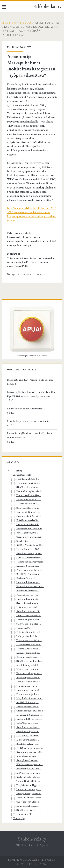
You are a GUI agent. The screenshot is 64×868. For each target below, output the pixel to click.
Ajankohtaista (22, 275)
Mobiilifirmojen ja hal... (28, 665)
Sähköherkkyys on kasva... (29, 810)
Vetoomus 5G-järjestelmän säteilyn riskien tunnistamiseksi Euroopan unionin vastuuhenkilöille (32, 262)
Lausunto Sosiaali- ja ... (28, 566)
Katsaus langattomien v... (29, 620)
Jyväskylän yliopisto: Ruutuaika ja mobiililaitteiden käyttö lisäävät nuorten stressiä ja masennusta (31, 394)
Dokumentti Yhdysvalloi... (29, 715)
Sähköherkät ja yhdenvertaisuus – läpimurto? (29, 421)
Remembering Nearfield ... (30, 491)
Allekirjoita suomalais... (28, 591)
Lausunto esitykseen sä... (29, 690)
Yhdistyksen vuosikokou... (29, 570)
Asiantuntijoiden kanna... (29, 769)
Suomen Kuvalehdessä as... (30, 798)
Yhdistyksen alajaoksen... (28, 694)
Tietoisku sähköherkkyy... (29, 496)
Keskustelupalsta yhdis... (28, 777)
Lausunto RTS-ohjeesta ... (29, 719)
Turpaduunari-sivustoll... (28, 686)
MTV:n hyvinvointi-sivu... (29, 773)
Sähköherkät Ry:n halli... (28, 732)
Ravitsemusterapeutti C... (29, 500)
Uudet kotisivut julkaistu (28, 802)
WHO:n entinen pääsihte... (30, 765)
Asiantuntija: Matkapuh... (28, 678)
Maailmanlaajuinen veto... (29, 645)
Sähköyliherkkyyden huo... (29, 794)
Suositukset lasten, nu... (28, 508)
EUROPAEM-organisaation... (31, 748)
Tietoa (26, 23)
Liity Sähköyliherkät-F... (28, 740)
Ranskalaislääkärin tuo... (28, 744)
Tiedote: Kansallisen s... (28, 649)
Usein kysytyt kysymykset (29, 537)
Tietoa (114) (16, 471)
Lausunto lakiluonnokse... (29, 682)
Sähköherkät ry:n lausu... (28, 727)
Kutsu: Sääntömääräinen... (29, 558)
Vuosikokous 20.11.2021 (28, 549)
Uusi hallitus (22, 541)
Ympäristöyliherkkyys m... (29, 785)
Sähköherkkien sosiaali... (28, 611)
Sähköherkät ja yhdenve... (29, 487)
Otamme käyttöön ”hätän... (30, 516)
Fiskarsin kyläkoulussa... (28, 736)
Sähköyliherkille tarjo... (27, 760)
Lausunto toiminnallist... (28, 653)
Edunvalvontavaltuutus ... (28, 483)
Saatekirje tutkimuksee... (28, 603)
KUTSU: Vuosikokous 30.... (30, 545)
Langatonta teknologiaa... (29, 789)
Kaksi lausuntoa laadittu (28, 520)
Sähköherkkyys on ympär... (29, 554)
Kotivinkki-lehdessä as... (28, 806)
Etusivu (9, 23)
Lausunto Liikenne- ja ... (28, 582)
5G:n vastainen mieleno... (29, 624)
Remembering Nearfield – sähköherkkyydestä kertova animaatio (29, 436)
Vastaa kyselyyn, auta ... (27, 533)
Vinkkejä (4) (19, 819)
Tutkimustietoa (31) (23, 814)
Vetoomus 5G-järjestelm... (29, 674)
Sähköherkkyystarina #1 (28, 707)
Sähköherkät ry (47, 7)
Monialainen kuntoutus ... (29, 669)
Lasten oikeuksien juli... (28, 525)
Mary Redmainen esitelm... (30, 698)
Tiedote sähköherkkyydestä (30, 562)
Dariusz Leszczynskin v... (29, 616)
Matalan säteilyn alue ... (28, 504)
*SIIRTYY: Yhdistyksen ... (29, 574)
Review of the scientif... (28, 578)
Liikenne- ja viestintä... (27, 607)
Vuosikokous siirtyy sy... (28, 595)
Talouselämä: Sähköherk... (29, 781)
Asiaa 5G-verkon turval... (28, 723)
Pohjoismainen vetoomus (29, 529)
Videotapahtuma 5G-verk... (29, 632)
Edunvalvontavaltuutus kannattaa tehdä (26, 409)
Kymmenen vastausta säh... (30, 752)
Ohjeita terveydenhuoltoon (30, 711)
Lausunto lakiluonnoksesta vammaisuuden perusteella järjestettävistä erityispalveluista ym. (32, 241)
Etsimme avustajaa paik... (29, 657)
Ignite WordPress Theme (30, 860)
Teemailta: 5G (23, 628)
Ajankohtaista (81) (22, 475)
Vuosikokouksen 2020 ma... (30, 587)
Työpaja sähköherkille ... (28, 636)
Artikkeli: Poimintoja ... (27, 703)
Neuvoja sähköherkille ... (28, 512)
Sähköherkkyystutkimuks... (29, 661)
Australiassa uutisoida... (28, 756)
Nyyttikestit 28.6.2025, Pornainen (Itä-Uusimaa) (31, 380)
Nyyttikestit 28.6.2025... (28, 479)
